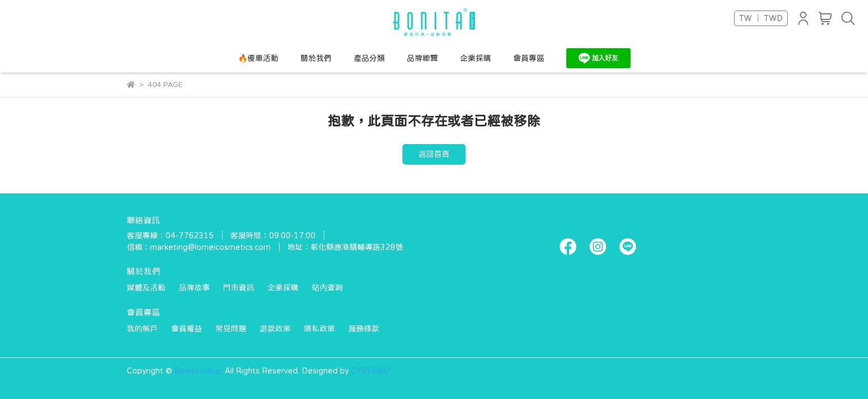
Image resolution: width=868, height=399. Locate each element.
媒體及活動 (146, 288)
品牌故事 (194, 288)
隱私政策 (319, 329)
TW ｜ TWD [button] (761, 18)
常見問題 (231, 329)
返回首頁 (434, 154)
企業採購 (476, 58)
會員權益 (187, 329)
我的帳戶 (142, 329)
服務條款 (364, 329)
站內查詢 (327, 288)
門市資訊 (239, 288)
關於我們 (316, 58)
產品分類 (369, 58)
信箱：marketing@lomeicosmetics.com (199, 247)
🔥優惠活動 (258, 58)
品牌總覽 (422, 58)
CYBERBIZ (371, 371)
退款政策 (275, 329)
